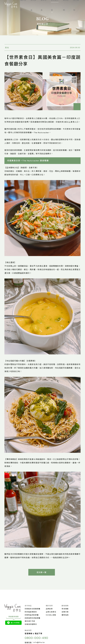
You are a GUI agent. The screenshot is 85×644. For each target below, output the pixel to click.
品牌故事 (49, 609)
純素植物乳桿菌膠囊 (32, 618)
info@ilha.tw (39, 642)
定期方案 (65, 612)
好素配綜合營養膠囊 (32, 609)
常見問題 (65, 609)
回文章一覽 (42, 572)
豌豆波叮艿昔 (30, 621)
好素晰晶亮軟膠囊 (32, 615)
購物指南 (65, 615)
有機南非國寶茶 (31, 624)
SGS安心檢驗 (51, 615)
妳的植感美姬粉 (31, 612)
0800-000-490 (36, 638)
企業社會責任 (51, 612)
